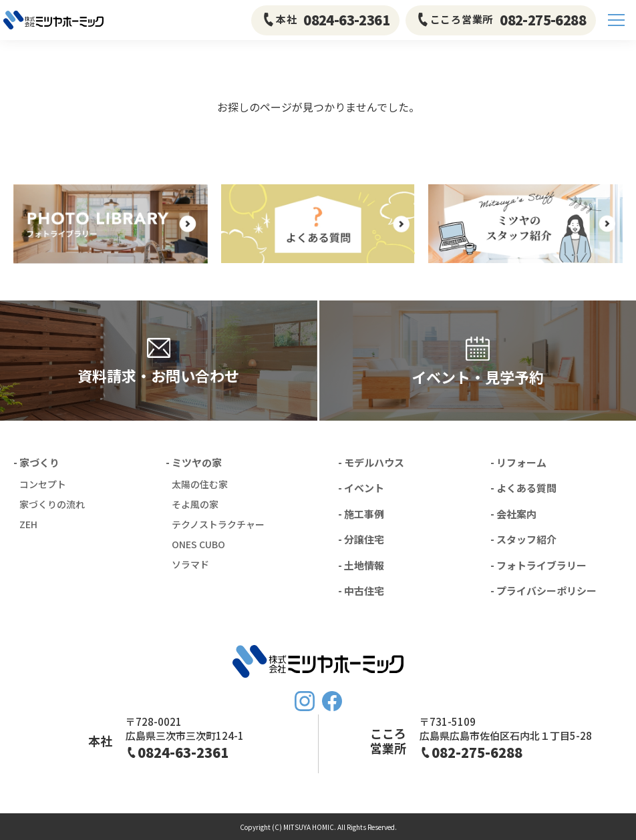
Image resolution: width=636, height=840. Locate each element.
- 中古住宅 (361, 591)
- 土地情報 (361, 565)
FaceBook (332, 701)
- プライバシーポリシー (543, 591)
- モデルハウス (371, 462)
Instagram (305, 701)
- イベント (361, 488)
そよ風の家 (195, 504)
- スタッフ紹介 (523, 539)
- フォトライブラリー (538, 565)
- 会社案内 (513, 514)
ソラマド (190, 564)
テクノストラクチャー (218, 524)
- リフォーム (518, 462)
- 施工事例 (361, 514)
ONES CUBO (198, 544)
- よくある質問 (523, 488)
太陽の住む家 (200, 484)
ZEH (28, 524)
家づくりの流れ (52, 504)
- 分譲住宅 (361, 539)
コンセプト (43, 484)
